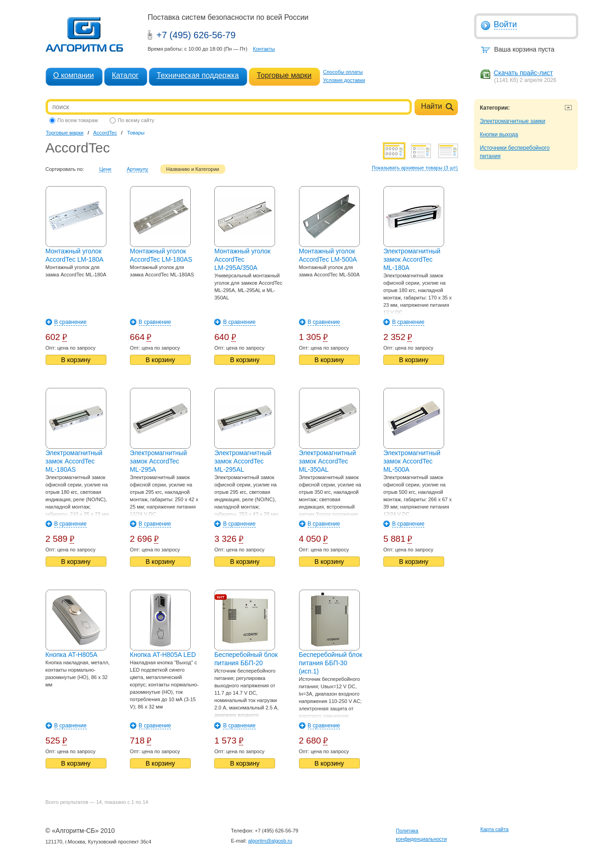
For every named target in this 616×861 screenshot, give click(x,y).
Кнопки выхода (499, 135)
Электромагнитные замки (513, 121)
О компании (74, 75)
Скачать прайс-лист (523, 73)
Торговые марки (284, 75)
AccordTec (105, 133)
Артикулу (138, 169)
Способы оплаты (343, 72)
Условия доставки (344, 80)
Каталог (125, 75)
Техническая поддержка (198, 75)
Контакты (264, 49)
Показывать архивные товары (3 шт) (415, 168)
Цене (105, 169)
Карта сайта (495, 829)
